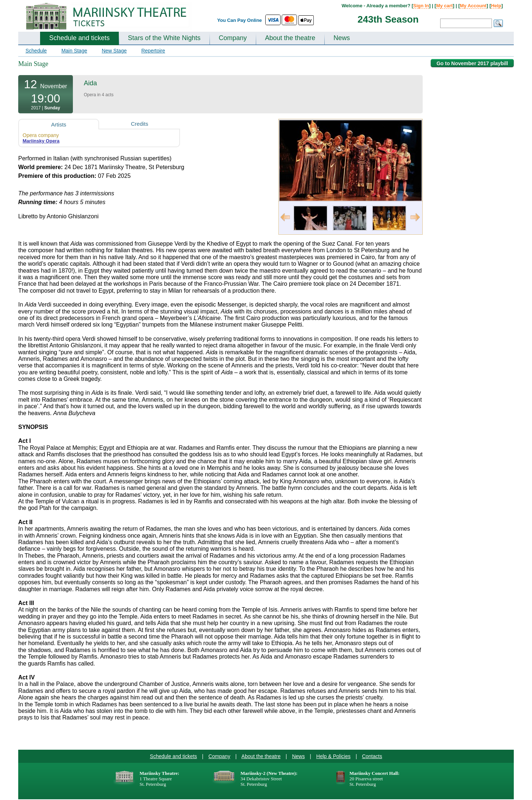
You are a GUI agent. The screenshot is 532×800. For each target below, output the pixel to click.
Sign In (421, 6)
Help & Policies (333, 756)
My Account (473, 6)
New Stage (114, 51)
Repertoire (153, 51)
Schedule (36, 51)
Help (496, 6)
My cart (445, 6)
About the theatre (290, 38)
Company (233, 38)
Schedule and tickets (79, 38)
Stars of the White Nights (164, 38)
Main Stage (74, 51)
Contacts (372, 756)
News (342, 38)
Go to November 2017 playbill (472, 63)
